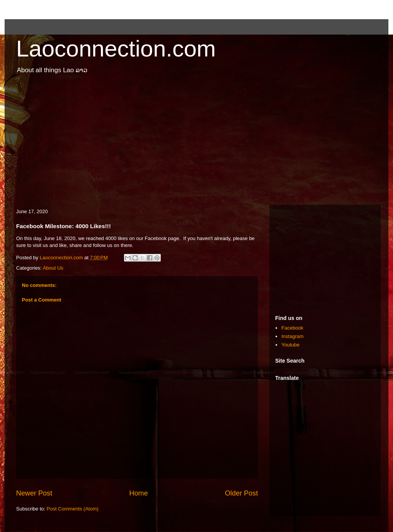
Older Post (241, 493)
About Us (53, 268)
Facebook (292, 328)
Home (139, 493)
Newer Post (34, 493)
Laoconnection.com (116, 49)
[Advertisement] (196, 143)
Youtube (290, 345)
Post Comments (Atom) (73, 509)
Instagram (292, 336)
